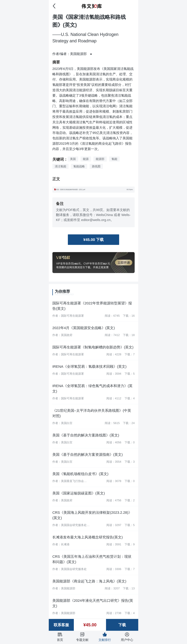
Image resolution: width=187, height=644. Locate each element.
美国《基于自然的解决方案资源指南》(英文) (88, 455)
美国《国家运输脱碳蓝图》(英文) (79, 493)
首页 (60, 637)
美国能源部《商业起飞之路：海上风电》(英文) (89, 581)
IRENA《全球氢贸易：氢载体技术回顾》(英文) (89, 366)
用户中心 (127, 637)
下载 (122, 625)
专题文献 (82, 637)
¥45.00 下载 (94, 240)
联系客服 (61, 625)
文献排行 (105, 637)
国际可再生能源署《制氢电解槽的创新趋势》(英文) (93, 347)
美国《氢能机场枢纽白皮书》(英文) (80, 474)
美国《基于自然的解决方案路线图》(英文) (86, 435)
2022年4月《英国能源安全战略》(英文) (84, 328)
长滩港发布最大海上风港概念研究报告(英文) (88, 537)
